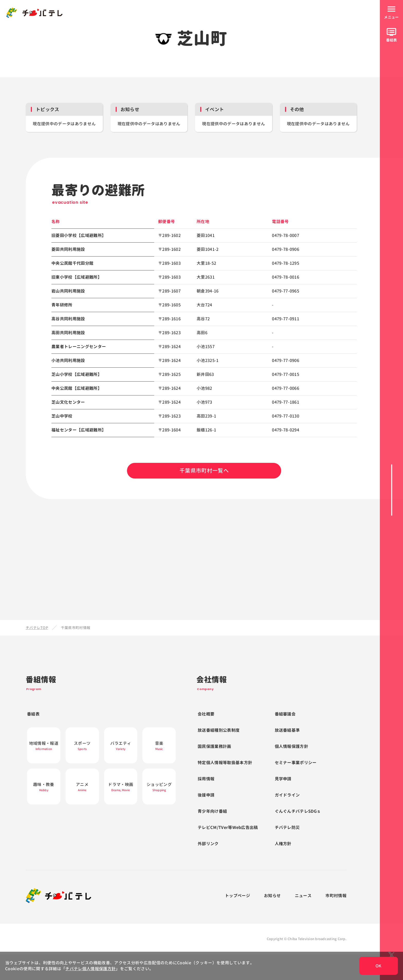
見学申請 (283, 779)
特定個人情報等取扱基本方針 (225, 763)
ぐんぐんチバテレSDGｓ (298, 811)
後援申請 (206, 795)
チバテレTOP (37, 628)
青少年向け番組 (212, 811)
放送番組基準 (287, 730)
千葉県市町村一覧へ (204, 471)
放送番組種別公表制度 (219, 730)
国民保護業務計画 (214, 746)
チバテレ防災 (287, 827)
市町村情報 (336, 896)
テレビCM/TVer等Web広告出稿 (228, 827)
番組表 (33, 714)
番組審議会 (285, 714)
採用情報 (206, 779)
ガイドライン (287, 795)
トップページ (237, 896)
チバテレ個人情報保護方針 (90, 969)
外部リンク (208, 844)
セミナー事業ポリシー (296, 763)
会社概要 (206, 714)
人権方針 (283, 844)
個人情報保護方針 (292, 746)
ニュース (303, 896)
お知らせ (272, 896)
